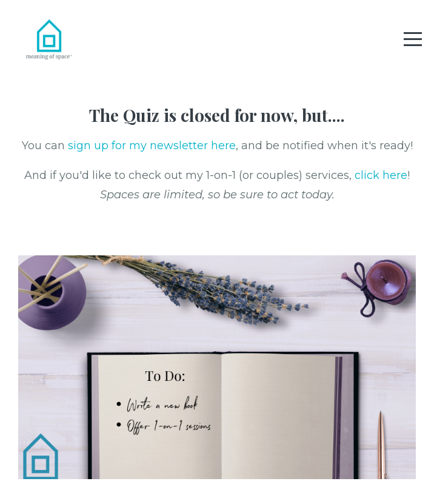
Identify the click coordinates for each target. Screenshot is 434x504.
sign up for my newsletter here (152, 146)
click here (381, 175)
